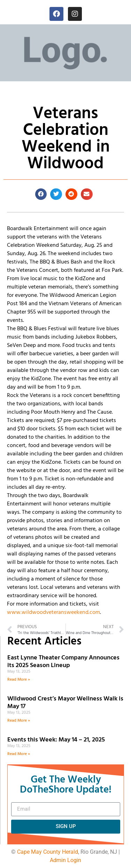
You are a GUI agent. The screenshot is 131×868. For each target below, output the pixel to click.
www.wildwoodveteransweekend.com (53, 613)
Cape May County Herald (48, 852)
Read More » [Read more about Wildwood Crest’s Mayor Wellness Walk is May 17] (19, 721)
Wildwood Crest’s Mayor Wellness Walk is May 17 (65, 703)
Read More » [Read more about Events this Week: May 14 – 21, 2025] (19, 754)
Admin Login (65, 860)
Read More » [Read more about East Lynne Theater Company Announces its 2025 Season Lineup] (19, 680)
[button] (41, 194)
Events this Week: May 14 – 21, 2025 (56, 740)
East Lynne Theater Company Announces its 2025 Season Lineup (63, 662)
